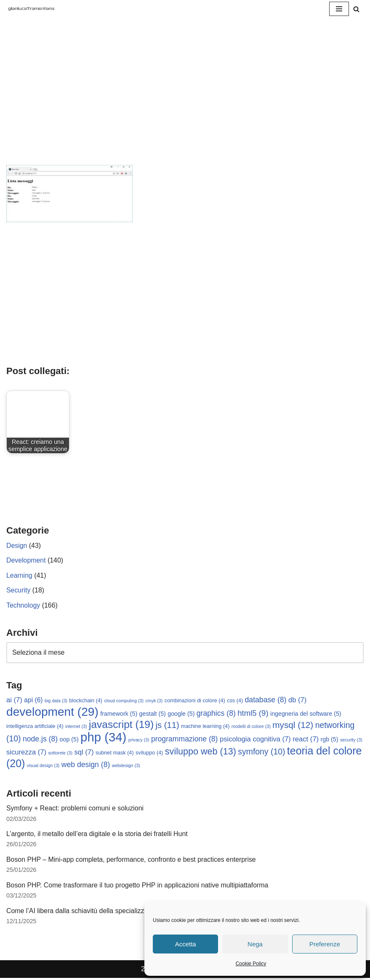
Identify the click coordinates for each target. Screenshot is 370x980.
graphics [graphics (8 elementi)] (216, 714)
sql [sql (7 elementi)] (84, 753)
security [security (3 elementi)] (351, 741)
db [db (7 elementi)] (297, 701)
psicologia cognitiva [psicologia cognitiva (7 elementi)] (255, 740)
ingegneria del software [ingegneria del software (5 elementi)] (306, 714)
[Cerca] (356, 9)
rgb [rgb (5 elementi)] (330, 741)
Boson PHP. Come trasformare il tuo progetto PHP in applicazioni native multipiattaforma (138, 887)
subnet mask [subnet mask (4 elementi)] (115, 754)
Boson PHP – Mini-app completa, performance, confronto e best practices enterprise (132, 861)
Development (26, 561)
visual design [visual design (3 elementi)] (43, 767)
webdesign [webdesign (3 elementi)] (126, 767)
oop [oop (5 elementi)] (69, 741)
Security (19, 591)
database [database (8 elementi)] (266, 701)
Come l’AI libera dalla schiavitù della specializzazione (86, 912)
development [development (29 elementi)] (52, 713)
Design (17, 546)
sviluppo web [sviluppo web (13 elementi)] (201, 752)
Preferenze (325, 944)
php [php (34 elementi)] (103, 738)
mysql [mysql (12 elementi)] (293, 726)
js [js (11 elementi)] (168, 726)
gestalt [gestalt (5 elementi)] (153, 714)
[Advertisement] (185, 102)
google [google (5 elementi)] (181, 714)
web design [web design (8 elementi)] (86, 766)
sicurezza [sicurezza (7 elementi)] (26, 753)
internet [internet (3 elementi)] (76, 727)
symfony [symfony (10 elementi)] (262, 752)
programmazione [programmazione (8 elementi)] (185, 740)
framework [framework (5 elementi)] (119, 714)
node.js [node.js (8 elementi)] (40, 740)
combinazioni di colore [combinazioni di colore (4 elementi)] (195, 701)
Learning (19, 575)
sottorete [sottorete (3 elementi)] (60, 754)
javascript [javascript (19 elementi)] (121, 725)
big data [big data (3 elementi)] (56, 701)
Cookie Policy (251, 964)
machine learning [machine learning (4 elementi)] (205, 727)
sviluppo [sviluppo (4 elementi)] (149, 754)
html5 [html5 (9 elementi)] (253, 714)
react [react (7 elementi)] (306, 740)
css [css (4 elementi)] (235, 701)
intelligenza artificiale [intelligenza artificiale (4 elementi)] (35, 727)
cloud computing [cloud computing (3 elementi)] (124, 701)
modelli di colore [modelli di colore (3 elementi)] (251, 727)
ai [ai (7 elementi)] (14, 701)
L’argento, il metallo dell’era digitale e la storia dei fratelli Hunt (98, 835)
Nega (255, 944)
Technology (23, 606)
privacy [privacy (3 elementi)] (139, 741)
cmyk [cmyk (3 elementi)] (154, 701)
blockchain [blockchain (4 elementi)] (86, 701)
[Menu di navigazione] (339, 9)
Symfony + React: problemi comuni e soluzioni (76, 809)
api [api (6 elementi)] (33, 701)
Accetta (186, 944)
